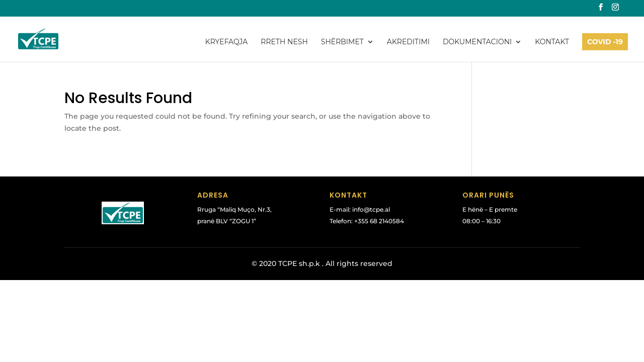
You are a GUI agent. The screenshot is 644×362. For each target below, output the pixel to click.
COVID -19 (605, 42)
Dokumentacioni (477, 42)
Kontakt (552, 42)
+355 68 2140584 (379, 221)
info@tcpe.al (371, 209)
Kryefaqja (227, 42)
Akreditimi (408, 42)
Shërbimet (342, 42)
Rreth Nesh (284, 42)
